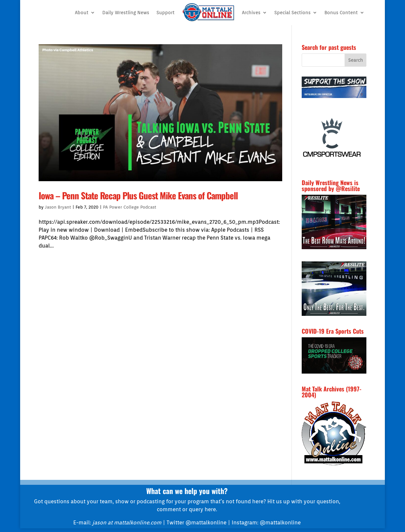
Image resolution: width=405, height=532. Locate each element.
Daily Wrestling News (126, 13)
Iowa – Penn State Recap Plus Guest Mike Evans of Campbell (138, 195)
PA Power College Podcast (130, 207)
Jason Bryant (58, 207)
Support (166, 13)
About (82, 13)
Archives (251, 13)
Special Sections (292, 13)
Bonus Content (341, 13)
